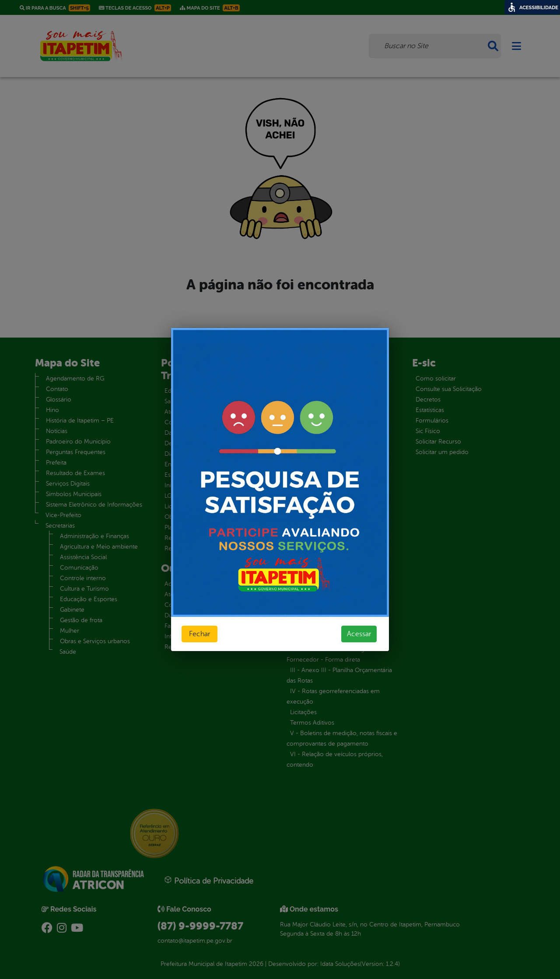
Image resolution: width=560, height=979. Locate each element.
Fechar (199, 634)
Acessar (359, 634)
